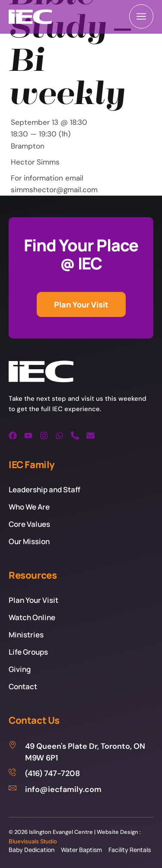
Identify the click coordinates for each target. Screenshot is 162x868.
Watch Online (32, 617)
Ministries (26, 635)
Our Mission (29, 541)
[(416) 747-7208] (81, 774)
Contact (23, 686)
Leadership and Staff (44, 489)
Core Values (29, 524)
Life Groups (28, 652)
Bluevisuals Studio (33, 841)
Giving (20, 669)
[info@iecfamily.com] (81, 790)
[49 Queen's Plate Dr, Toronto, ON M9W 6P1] (81, 752)
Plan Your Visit (33, 600)
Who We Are (29, 507)
